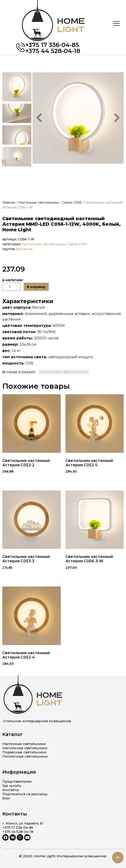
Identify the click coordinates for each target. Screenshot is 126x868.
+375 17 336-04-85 (52, 45)
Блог (6, 798)
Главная (9, 202)
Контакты (11, 790)
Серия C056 (72, 202)
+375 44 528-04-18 (53, 51)
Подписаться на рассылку (25, 794)
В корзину (36, 287)
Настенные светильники (39, 202)
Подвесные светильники (24, 752)
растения (25, 249)
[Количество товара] (11, 287)
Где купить (12, 786)
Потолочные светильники (25, 756)
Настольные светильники (25, 748)
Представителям (17, 782)
